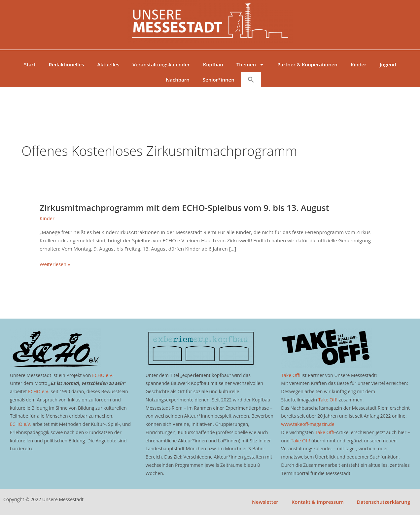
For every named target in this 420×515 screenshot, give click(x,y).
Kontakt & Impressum (318, 502)
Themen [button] (250, 65)
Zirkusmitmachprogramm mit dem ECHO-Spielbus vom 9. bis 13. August (188, 208)
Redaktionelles (67, 64)
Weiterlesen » (55, 264)
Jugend (388, 64)
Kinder (359, 64)
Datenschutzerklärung (384, 502)
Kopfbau (213, 64)
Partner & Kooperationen (307, 64)
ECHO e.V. (103, 375)
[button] (251, 80)
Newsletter (265, 502)
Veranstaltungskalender (161, 64)
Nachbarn (177, 80)
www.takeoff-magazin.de (308, 424)
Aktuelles (108, 64)
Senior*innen (219, 80)
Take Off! (291, 375)
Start (30, 64)
